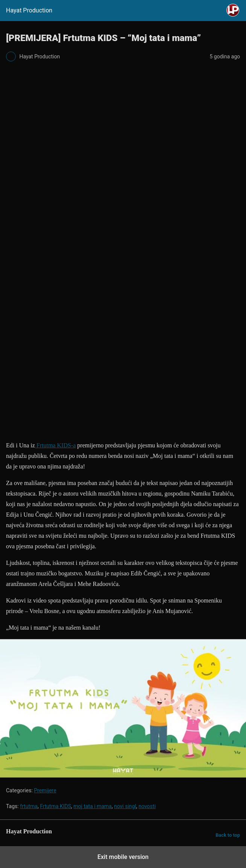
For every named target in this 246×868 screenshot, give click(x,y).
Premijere (45, 790)
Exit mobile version (123, 857)
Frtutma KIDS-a (55, 445)
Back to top (228, 835)
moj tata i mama (93, 806)
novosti (147, 806)
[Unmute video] (123, 708)
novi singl (125, 806)
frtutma (29, 806)
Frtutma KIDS (55, 806)
